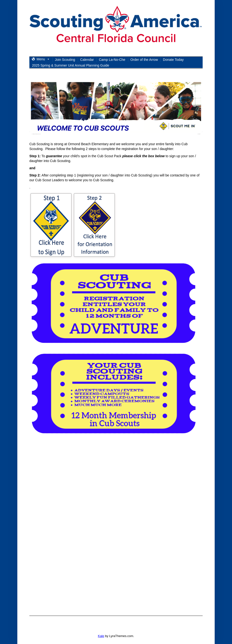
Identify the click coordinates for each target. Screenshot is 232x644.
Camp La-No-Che (112, 60)
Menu (43, 59)
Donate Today (173, 60)
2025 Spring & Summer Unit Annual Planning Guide (71, 65)
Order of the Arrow (144, 60)
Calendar (87, 60)
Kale (101, 636)
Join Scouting (65, 60)
